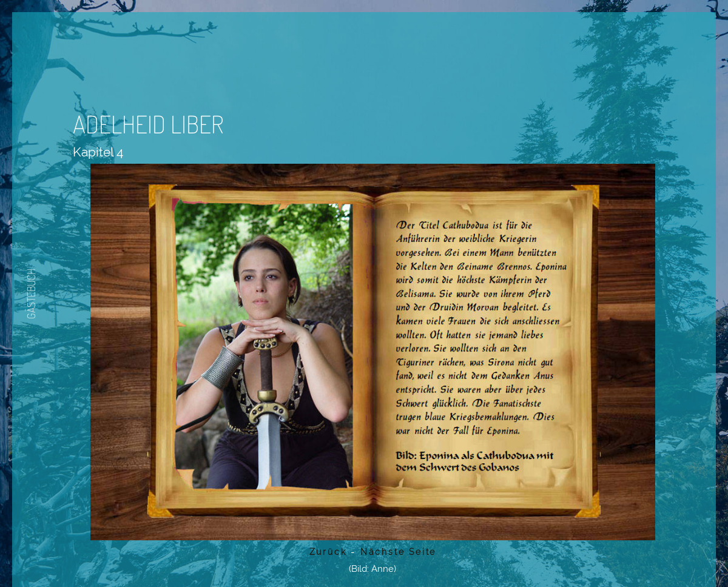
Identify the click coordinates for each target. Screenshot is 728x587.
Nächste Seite (396, 552)
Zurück (328, 552)
